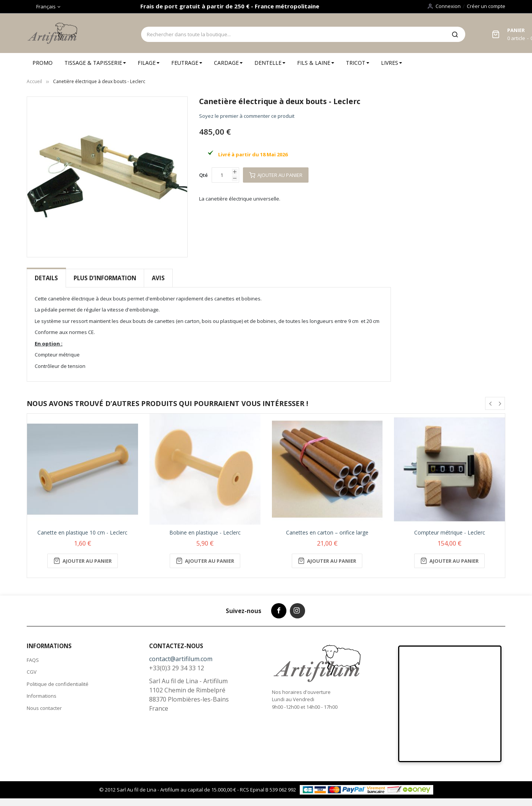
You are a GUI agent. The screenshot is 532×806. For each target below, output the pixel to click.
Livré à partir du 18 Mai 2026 (253, 154)
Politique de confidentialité (58, 684)
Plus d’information (105, 278)
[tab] (46, 278)
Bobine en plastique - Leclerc (205, 532)
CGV (32, 672)
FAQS (33, 660)
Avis (158, 278)
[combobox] (293, 34)
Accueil (34, 81)
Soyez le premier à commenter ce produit (247, 116)
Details (46, 278)
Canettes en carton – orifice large (327, 532)
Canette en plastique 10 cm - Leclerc (82, 532)
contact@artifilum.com (181, 659)
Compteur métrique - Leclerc (450, 532)
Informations (42, 696)
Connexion (448, 6)
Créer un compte (486, 6)
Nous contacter (44, 708)
